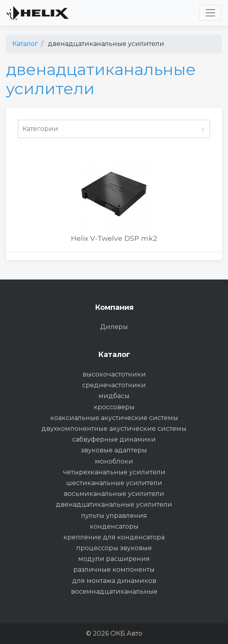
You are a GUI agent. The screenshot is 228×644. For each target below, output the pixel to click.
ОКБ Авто (126, 633)
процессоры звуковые (114, 548)
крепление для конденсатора (114, 537)
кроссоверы (114, 407)
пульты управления (114, 516)
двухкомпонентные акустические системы (114, 429)
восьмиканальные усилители (114, 494)
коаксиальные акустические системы (114, 418)
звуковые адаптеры (114, 450)
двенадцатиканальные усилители (114, 504)
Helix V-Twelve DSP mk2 (114, 238)
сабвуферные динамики (114, 439)
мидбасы (114, 396)
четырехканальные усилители (114, 472)
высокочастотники (114, 374)
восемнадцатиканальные (114, 591)
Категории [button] (113, 129)
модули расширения (114, 559)
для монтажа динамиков (114, 581)
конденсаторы (114, 526)
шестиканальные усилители (114, 483)
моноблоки (114, 461)
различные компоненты (114, 570)
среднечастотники (114, 385)
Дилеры (114, 327)
